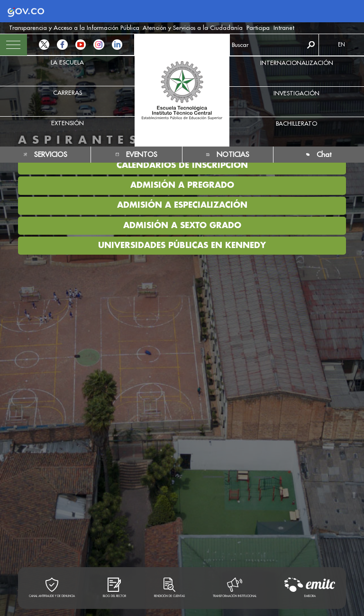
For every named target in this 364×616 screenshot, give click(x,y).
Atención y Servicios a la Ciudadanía (193, 28)
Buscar (311, 45)
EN (341, 45)
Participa (258, 28)
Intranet (284, 28)
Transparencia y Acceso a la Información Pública (74, 28)
